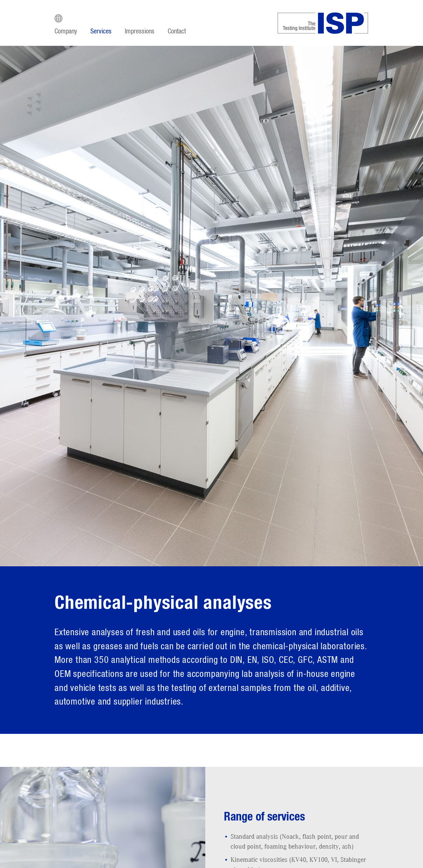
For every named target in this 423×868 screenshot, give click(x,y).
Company (66, 31)
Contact (177, 31)
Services (101, 31)
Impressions (140, 31)
